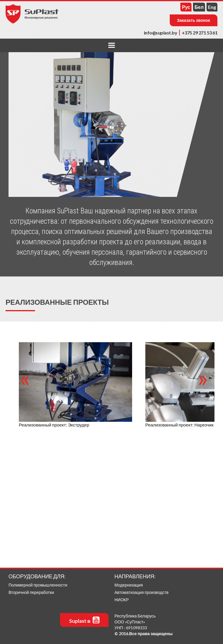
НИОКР (122, 600)
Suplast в (84, 620)
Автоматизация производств (142, 592)
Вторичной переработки (31, 592)
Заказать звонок (194, 20)
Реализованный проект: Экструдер (54, 425)
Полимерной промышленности (38, 585)
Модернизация (129, 585)
